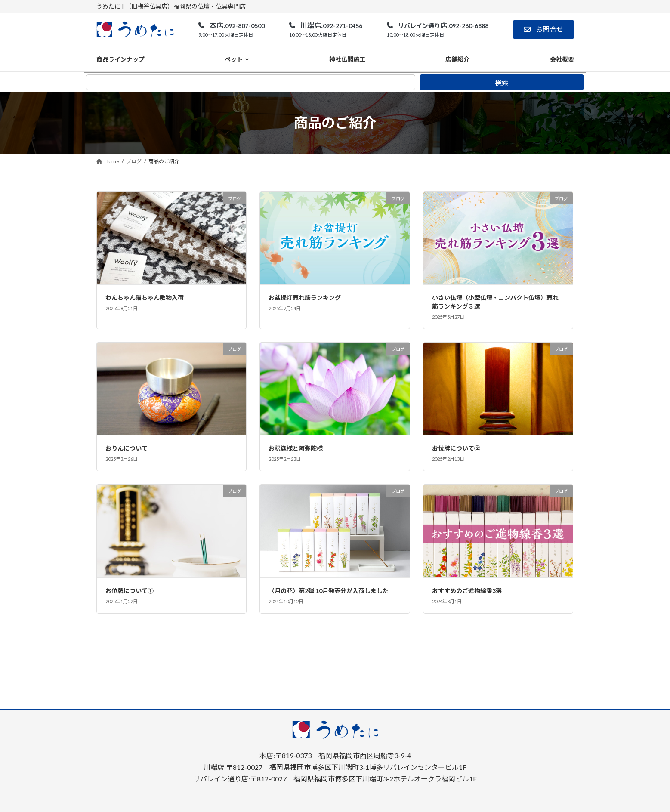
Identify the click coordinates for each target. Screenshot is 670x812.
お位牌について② (456, 448)
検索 (502, 82)
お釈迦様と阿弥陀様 (296, 448)
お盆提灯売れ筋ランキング (305, 298)
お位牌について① (130, 591)
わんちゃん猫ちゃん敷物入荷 (145, 298)
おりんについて (127, 448)
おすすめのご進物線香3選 (467, 591)
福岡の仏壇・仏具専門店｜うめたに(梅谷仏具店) (309, 801)
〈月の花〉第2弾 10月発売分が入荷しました (329, 591)
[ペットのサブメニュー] (247, 59)
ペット (234, 59)
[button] (231, 30)
